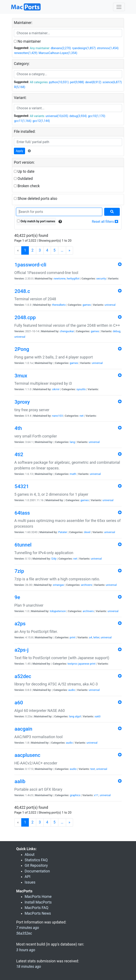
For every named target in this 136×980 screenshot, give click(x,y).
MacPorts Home (38, 897)
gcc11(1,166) (23, 121)
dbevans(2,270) (61, 48)
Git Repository (36, 865)
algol (78, 716)
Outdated (23, 179)
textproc (73, 664)
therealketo (59, 305)
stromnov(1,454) (108, 48)
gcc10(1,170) (97, 116)
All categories (39, 82)
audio (72, 690)
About (30, 855)
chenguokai (67, 331)
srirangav (58, 585)
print (73, 637)
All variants (37, 116)
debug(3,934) (78, 116)
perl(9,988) (77, 82)
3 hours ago (26, 950)
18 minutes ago (29, 967)
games (87, 305)
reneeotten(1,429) (26, 53)
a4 (91, 637)
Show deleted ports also (36, 199)
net (81, 416)
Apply (19, 151)
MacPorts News (38, 913)
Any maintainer (40, 48)
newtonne (60, 279)
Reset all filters (105, 222)
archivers (87, 585)
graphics (75, 795)
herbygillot (73, 279)
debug (117, 331)
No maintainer (27, 41)
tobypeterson (58, 611)
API (27, 877)
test (93, 769)
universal (110, 305)
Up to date (24, 171)
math (73, 474)
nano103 (57, 416)
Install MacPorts (38, 902)
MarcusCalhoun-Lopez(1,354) (58, 53)
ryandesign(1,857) (84, 48)
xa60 (97, 716)
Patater (63, 532)
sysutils (81, 389)
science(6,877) (112, 82)
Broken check (27, 186)
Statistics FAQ (36, 860)
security (101, 279)
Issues (30, 882)
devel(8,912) (93, 82)
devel (87, 532)
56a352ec (24, 933)
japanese (84, 664)
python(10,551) (59, 82)
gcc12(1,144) (41, 121)
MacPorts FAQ (37, 908)
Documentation (37, 871)
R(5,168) (20, 87)
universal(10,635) (57, 116)
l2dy (54, 559)
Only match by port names (36, 221)
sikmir (56, 389)
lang (73, 442)
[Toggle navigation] (119, 7)
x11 (96, 795)
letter (96, 637)
